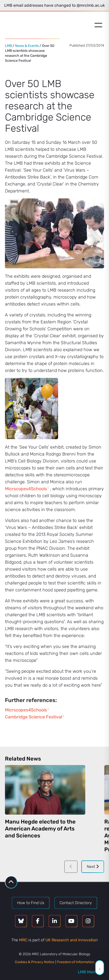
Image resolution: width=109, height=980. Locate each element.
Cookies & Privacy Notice (35, 962)
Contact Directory (76, 903)
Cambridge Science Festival (33, 717)
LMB (8, 46)
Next (93, 867)
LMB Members (91, 972)
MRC (23, 940)
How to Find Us (31, 903)
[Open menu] (98, 25)
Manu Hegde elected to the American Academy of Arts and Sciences (40, 829)
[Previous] (71, 867)
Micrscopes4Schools (26, 489)
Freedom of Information (76, 962)
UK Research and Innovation (72, 940)
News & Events (27, 46)
